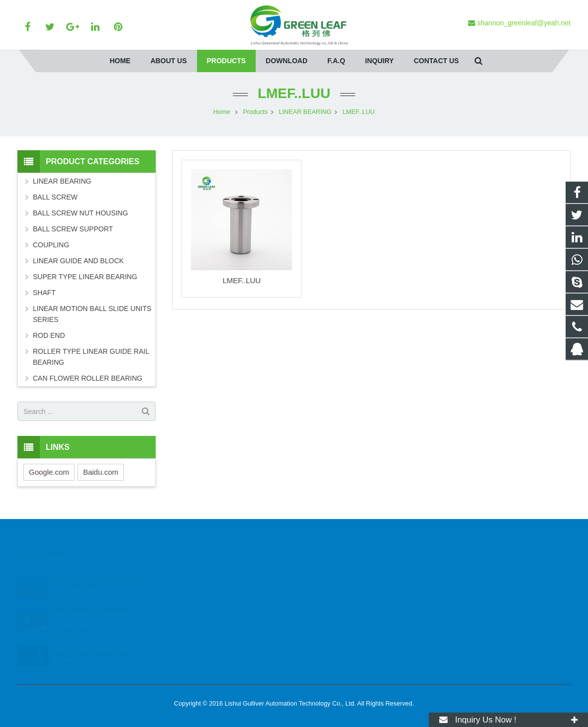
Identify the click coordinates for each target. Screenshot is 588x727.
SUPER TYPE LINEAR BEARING (85, 277)
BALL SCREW (55, 197)
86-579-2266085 (334, 605)
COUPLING (51, 245)
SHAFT (44, 293)
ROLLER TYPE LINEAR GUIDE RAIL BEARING (91, 357)
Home (222, 112)
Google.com (49, 472)
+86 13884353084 (337, 591)
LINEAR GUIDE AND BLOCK (78, 261)
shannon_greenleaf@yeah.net (355, 620)
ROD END (49, 335)
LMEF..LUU (294, 93)
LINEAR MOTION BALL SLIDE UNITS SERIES (92, 314)
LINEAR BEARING (305, 112)
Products (255, 112)
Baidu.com (101, 472)
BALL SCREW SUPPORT (73, 229)
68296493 (327, 576)
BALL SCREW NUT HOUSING (80, 213)
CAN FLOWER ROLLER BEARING (88, 378)
